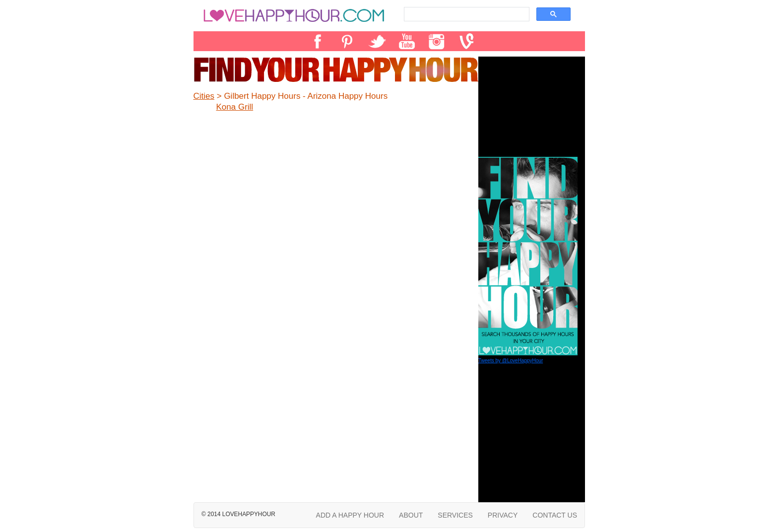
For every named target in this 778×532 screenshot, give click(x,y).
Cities (204, 96)
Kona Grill (235, 107)
